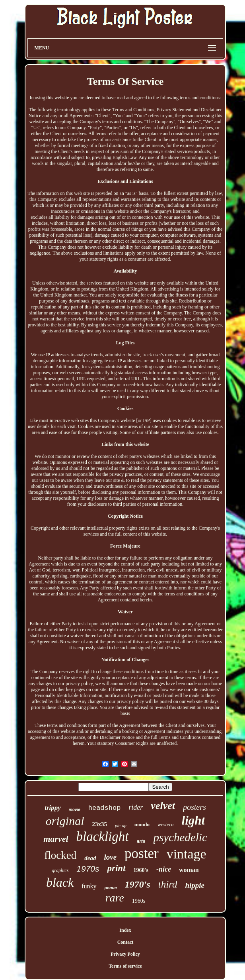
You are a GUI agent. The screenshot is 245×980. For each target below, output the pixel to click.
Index (125, 930)
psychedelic (180, 837)
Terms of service (125, 966)
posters (194, 807)
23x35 (100, 824)
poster (142, 853)
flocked (60, 855)
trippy (53, 808)
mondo (142, 824)
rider (136, 807)
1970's (138, 884)
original (65, 821)
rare (115, 898)
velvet (163, 806)
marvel (56, 839)
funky (89, 886)
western (165, 824)
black (60, 882)
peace (111, 888)
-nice (164, 869)
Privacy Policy (125, 954)
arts (141, 841)
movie (75, 810)
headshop (105, 808)
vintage (187, 854)
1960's (141, 870)
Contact (125, 942)
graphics (60, 870)
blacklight (103, 837)
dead (90, 858)
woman (189, 870)
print (117, 868)
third (168, 884)
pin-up (121, 825)
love (110, 857)
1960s (139, 901)
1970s (88, 869)
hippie (195, 885)
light (193, 820)
